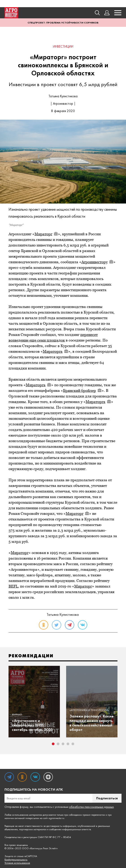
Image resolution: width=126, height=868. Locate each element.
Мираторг (46, 234)
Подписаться (107, 798)
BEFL (13, 586)
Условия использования (17, 863)
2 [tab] (58, 744)
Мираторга (55, 351)
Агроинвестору (97, 262)
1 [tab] (53, 744)
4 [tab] (68, 744)
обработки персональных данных (91, 807)
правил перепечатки (94, 815)
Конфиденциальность (16, 860)
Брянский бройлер (82, 390)
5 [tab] (73, 744)
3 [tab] (63, 744)
